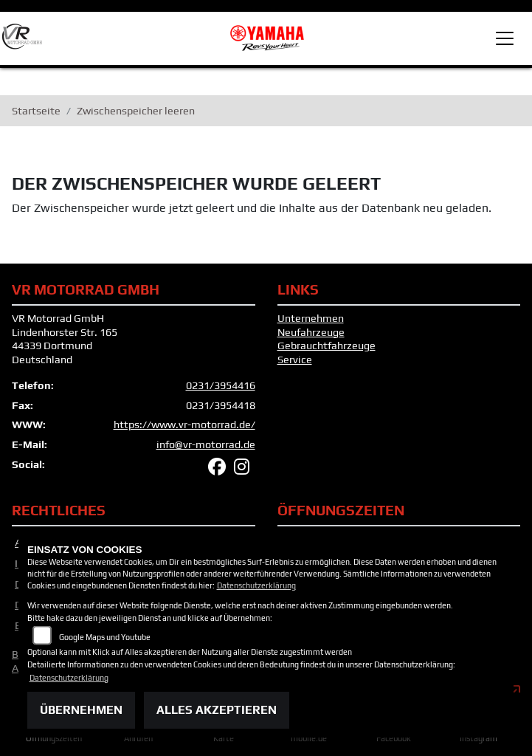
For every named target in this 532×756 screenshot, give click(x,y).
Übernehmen (81, 710)
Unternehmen (311, 324)
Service (295, 365)
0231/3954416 (221, 391)
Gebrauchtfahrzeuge (327, 352)
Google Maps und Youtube (105, 637)
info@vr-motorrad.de (206, 450)
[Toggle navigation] (505, 38)
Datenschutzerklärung (256, 585)
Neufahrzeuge (311, 338)
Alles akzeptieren (217, 710)
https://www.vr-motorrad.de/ (184, 430)
